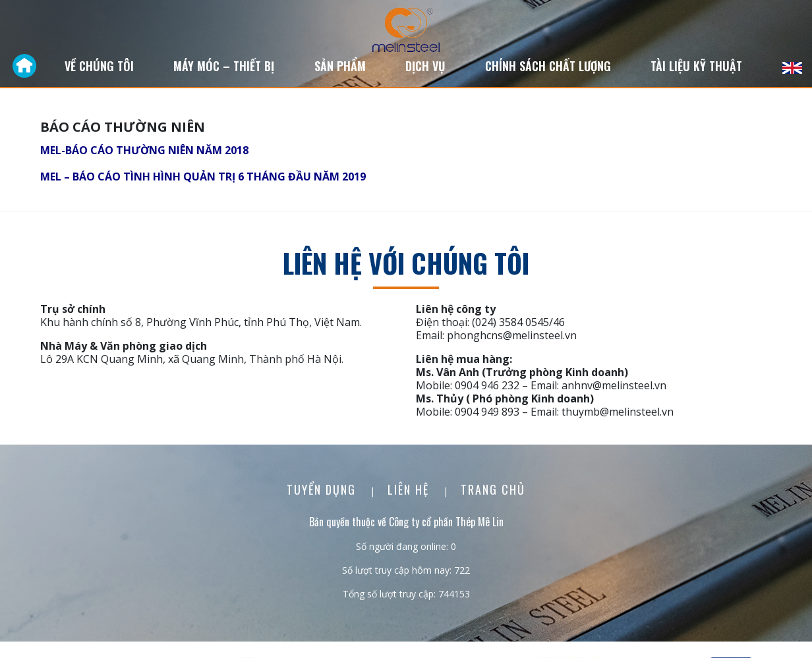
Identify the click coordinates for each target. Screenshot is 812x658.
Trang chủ (493, 489)
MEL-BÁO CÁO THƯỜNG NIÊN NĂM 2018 (144, 150)
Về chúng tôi (99, 66)
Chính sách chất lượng (548, 66)
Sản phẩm (340, 66)
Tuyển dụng (323, 489)
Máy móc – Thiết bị (224, 66)
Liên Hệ (410, 489)
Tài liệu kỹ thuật (696, 66)
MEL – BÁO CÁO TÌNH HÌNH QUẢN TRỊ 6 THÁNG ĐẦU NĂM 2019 (203, 177)
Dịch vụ (425, 66)
